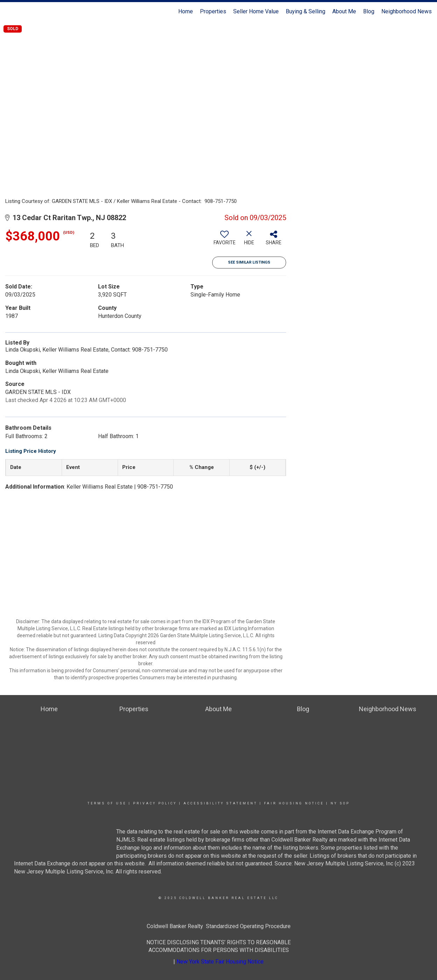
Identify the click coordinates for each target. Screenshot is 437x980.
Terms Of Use (107, 803)
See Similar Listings (249, 262)
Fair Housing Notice (294, 803)
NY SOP (340, 803)
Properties (213, 11)
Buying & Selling (306, 11)
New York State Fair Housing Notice (220, 962)
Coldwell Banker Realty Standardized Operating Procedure (219, 926)
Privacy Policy (155, 803)
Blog (369, 11)
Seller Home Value (256, 11)
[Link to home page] (9, 12)
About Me (344, 11)
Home (186, 11)
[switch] (224, 240)
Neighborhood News (407, 11)
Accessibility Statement (220, 803)
